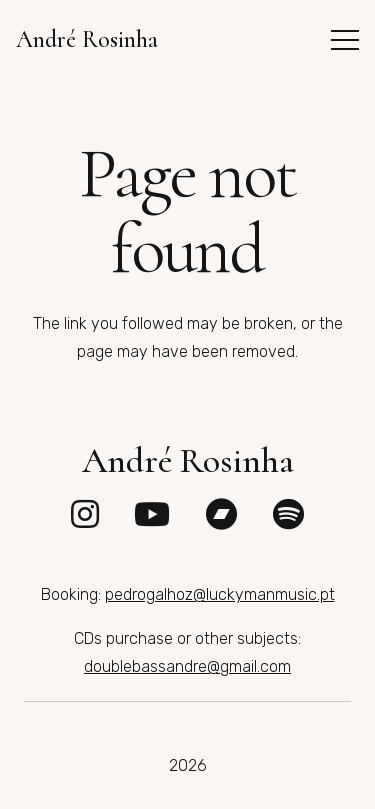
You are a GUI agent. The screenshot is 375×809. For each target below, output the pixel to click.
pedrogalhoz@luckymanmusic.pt (220, 594)
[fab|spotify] (288, 514)
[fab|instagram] (85, 514)
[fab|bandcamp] (222, 514)
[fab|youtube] (152, 514)
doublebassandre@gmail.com (187, 666)
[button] (345, 40)
